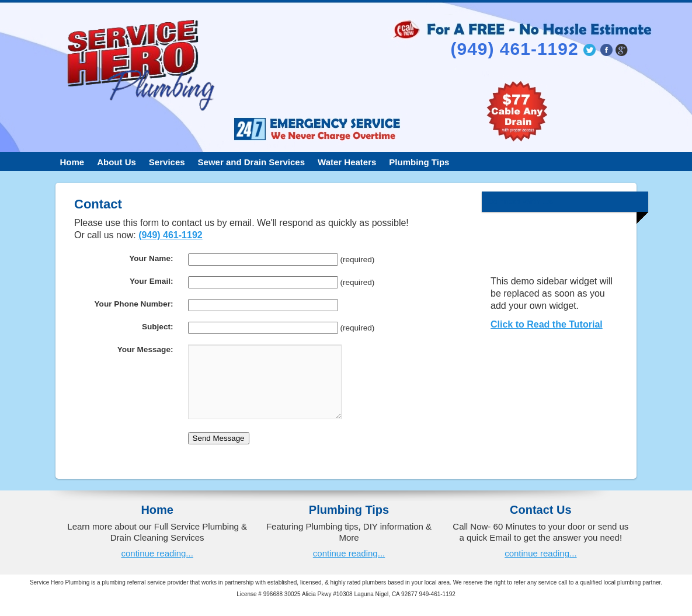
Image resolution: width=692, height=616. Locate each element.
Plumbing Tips (419, 162)
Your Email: (152, 281)
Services (167, 162)
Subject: (158, 327)
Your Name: (151, 258)
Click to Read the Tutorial (547, 324)
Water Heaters (347, 162)
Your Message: (145, 349)
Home (72, 162)
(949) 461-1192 (170, 235)
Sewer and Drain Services (251, 162)
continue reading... (157, 567)
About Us (117, 162)
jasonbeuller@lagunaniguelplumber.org (582, 80)
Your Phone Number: (134, 304)
